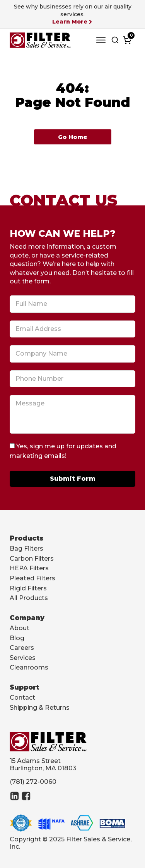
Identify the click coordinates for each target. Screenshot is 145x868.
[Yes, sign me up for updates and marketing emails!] (12, 446)
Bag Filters (26, 548)
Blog (17, 638)
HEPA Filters (29, 568)
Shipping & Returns (40, 708)
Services (23, 658)
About (20, 628)
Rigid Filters (28, 588)
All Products (29, 598)
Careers (22, 648)
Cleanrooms (29, 667)
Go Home (73, 137)
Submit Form (73, 479)
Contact (22, 698)
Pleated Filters (32, 578)
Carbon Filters (32, 559)
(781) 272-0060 (33, 782)
